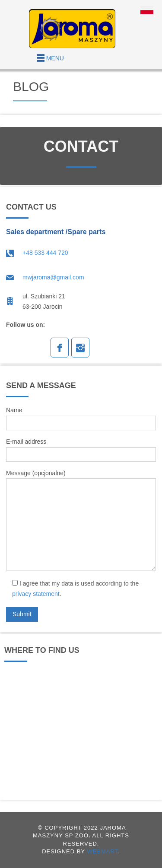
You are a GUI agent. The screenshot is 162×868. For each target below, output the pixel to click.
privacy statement (36, 594)
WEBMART (102, 851)
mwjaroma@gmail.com (53, 277)
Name (81, 418)
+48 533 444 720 (45, 253)
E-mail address (81, 450)
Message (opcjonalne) (81, 520)
